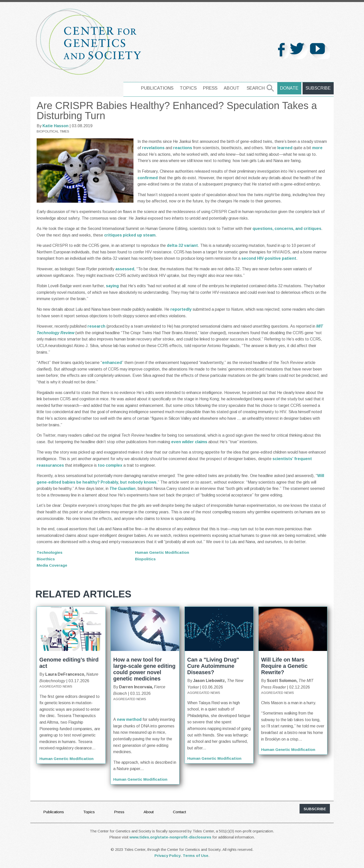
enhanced (112, 363)
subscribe (315, 809)
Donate (291, 88)
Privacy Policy (167, 856)
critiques (113, 235)
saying (112, 286)
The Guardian (122, 489)
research (96, 326)
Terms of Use (196, 856)
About (233, 88)
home (132, 88)
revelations (153, 148)
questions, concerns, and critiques (287, 229)
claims (201, 442)
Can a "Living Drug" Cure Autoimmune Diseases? (213, 666)
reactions (183, 148)
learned (285, 148)
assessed (125, 269)
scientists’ (283, 459)
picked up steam (139, 235)
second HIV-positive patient (269, 258)
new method (129, 719)
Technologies (50, 552)
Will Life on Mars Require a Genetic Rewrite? (284, 666)
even (176, 442)
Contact (182, 812)
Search (257, 88)
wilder (188, 442)
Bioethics (46, 559)
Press (212, 88)
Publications (159, 88)
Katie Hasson (55, 126)
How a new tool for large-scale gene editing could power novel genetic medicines (144, 669)
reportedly (181, 309)
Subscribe (319, 88)
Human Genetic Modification (163, 552)
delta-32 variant (182, 245)
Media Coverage (53, 565)
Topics (190, 88)
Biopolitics (145, 559)
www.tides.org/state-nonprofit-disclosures (170, 837)
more (317, 148)
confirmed (148, 178)
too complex (110, 465)
